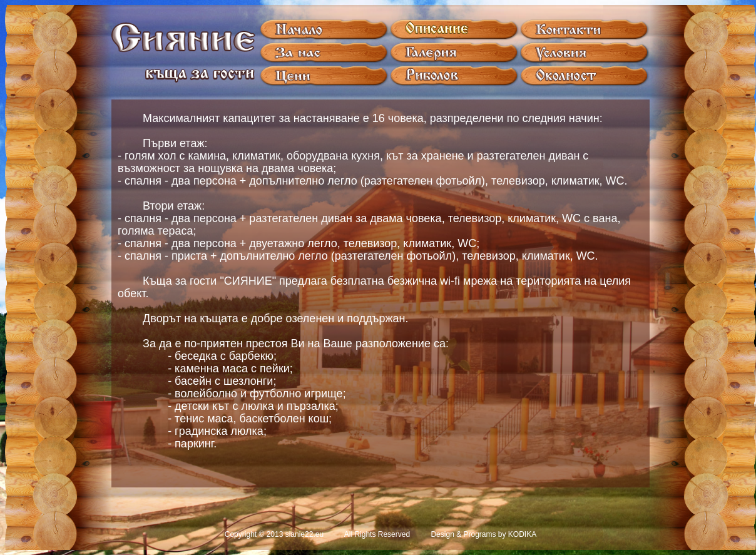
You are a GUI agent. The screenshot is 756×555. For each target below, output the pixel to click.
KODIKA (522, 534)
